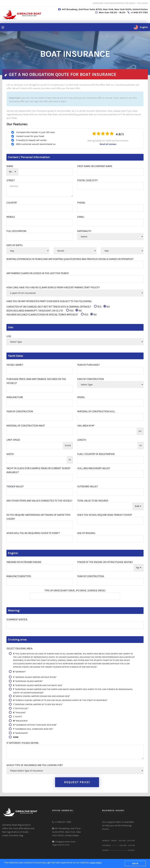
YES (98, 307)
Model (81, 397)
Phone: (81, 203)
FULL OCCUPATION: (16, 231)
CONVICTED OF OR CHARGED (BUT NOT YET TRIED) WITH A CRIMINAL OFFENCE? (58, 307)
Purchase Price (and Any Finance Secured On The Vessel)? (36, 381)
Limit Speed (13, 440)
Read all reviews (108, 144)
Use (9, 336)
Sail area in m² (86, 426)
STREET (11, 180)
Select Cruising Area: (20, 649)
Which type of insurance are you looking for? (35, 765)
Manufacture (15, 397)
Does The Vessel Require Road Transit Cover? (105, 515)
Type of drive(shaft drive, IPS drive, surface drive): (75, 590)
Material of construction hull (96, 411)
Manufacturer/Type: (19, 576)
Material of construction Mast (26, 426)
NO (107, 307)
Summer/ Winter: (17, 619)
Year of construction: (91, 576)
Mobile (11, 217)
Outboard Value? (88, 486)
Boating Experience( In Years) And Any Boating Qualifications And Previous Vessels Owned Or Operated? (70, 259)
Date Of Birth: (15, 245)
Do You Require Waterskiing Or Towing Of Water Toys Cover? (38, 517)
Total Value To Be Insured (93, 501)
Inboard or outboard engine (24, 562)
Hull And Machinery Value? (94, 468)
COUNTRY (12, 203)
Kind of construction (90, 379)
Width (10, 454)
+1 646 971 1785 (139, 12)
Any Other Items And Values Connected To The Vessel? (39, 501)
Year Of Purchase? (88, 365)
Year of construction (20, 411)
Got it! (135, 863)
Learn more (96, 863)
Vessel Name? (15, 365)
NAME (10, 166)
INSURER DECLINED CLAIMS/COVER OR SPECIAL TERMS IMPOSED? (52, 315)
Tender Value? (15, 486)
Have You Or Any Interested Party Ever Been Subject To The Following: (49, 301)
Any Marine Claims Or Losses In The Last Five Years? (38, 273)
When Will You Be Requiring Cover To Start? (33, 533)
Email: (81, 217)
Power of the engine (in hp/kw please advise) (105, 562)
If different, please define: (23, 743)
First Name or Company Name (95, 166)
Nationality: (84, 231)
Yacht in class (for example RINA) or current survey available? (38, 470)
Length (82, 440)
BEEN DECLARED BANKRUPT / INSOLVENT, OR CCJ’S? (44, 311)
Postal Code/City (87, 180)
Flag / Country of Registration (96, 454)
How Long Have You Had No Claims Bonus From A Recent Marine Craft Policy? (53, 287)
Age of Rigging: (86, 533)
